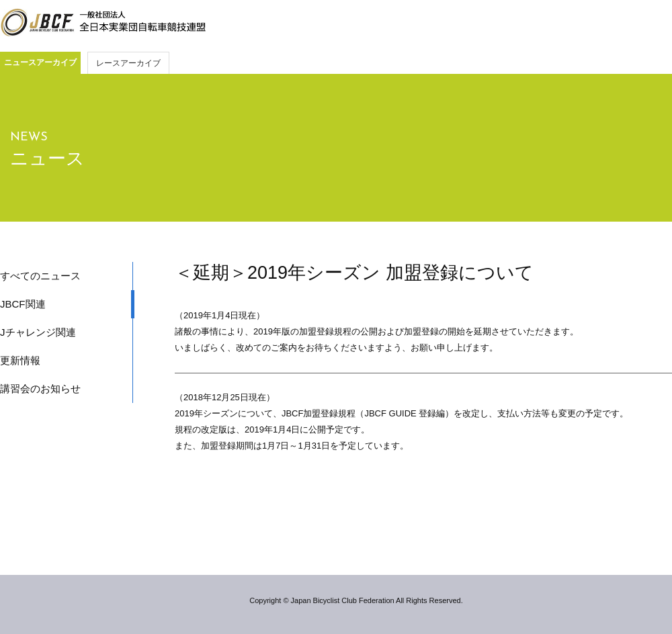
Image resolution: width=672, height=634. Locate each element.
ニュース (47, 158)
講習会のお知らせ (40, 389)
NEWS (29, 137)
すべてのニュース (40, 276)
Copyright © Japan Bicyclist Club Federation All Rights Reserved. (356, 600)
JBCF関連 (23, 304)
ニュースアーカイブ (40, 62)
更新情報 (20, 360)
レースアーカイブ (128, 63)
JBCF (103, 23)
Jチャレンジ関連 (38, 332)
